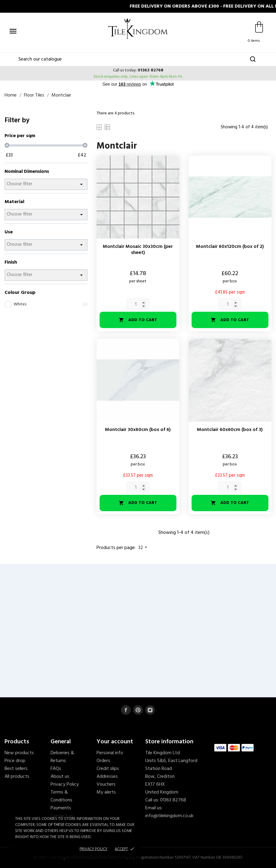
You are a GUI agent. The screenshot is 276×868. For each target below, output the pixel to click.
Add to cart (138, 320)
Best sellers (16, 769)
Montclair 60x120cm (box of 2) (230, 247)
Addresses (107, 777)
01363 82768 (151, 70)
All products (17, 777)
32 (143, 548)
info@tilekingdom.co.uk (169, 816)
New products (19, 753)
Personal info (110, 753)
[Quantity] (138, 304)
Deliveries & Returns (62, 757)
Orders (103, 761)
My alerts (106, 792)
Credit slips (108, 769)
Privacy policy (94, 849)
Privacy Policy (65, 784)
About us (60, 777)
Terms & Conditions (61, 796)
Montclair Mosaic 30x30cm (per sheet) (138, 250)
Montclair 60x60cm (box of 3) (230, 430)
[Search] (138, 59)
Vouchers (106, 784)
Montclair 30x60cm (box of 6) (138, 430)
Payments (61, 808)
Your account (115, 742)
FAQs (56, 769)
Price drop (15, 761)
